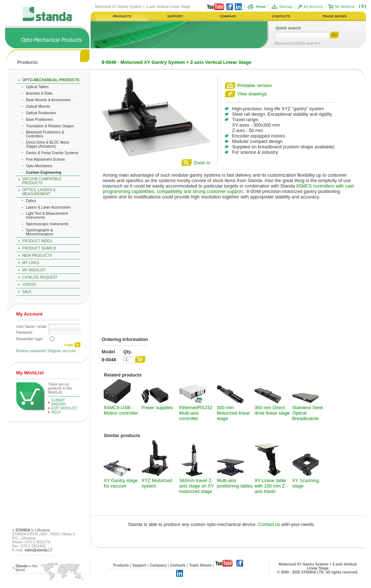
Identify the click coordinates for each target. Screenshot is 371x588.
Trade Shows (200, 565)
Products (28, 62)
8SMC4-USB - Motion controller (121, 410)
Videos (29, 285)
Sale (27, 292)
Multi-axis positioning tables (235, 483)
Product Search (39, 248)
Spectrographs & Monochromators (40, 232)
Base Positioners (40, 120)
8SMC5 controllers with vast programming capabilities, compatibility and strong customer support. (228, 189)
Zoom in (202, 163)
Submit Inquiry (59, 402)
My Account (313, 7)
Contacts (178, 565)
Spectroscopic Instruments (47, 224)
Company (158, 565)
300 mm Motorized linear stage (233, 413)
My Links (31, 263)
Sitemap (286, 7)
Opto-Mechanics (39, 166)
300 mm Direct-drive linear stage (272, 410)
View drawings (252, 94)
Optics (31, 201)
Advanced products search (297, 43)
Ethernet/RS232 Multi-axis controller (195, 413)
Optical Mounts (38, 106)
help (56, 412)
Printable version (254, 85)
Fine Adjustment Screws (45, 159)
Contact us (269, 524)
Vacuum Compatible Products (42, 181)
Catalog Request (40, 277)
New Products (37, 256)
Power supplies (157, 408)
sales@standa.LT (38, 550)
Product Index (37, 241)
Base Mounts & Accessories (49, 100)
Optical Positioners (41, 113)
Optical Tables (37, 87)
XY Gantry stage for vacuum (121, 483)
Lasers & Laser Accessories (48, 207)
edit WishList (65, 408)
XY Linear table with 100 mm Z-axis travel (270, 486)
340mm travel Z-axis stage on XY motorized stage (196, 486)
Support (139, 565)
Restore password (31, 351)
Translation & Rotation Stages (50, 126)
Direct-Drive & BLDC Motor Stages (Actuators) (48, 144)
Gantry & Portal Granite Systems (52, 153)
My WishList (345, 7)
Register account (62, 351)
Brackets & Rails (39, 93)
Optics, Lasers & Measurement (39, 192)
